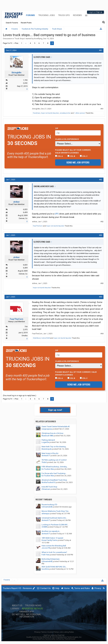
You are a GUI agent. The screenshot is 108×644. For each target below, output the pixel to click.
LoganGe (45, 442)
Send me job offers (78, 162)
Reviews (77, 15)
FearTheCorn (38, 226)
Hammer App (27, 612)
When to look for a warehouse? (54, 552)
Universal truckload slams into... (54, 518)
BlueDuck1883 (47, 436)
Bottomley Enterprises (51, 559)
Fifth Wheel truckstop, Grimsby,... (55, 467)
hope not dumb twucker (50, 113)
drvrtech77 (46, 456)
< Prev (16, 43)
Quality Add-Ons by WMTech (54, 637)
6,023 (25, 209)
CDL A (59, 156)
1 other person (80, 113)
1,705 (25, 80)
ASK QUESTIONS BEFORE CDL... (54, 567)
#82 (101, 180)
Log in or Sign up (95, 12)
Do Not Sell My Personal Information (27, 616)
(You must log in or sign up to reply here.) (20, 395)
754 (26, 327)
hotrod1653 (46, 338)
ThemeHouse (70, 639)
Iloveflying (38, 39)
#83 (101, 235)
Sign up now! (55, 410)
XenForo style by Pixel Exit (54, 635)
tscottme (45, 569)
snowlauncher (65, 113)
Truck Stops (20, 39)
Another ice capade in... (51, 531)
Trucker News (33, 606)
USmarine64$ (47, 507)
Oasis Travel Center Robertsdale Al (56, 427)
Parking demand (48, 440)
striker (16, 202)
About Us (17, 606)
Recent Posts (26, 23)
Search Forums (12, 23)
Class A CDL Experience (67, 139)
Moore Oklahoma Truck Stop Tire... (56, 511)
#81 (101, 50)
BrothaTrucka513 (49, 482)
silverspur (46, 514)
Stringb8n (16, 73)
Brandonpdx (47, 449)
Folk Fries (46, 555)
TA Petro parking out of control (54, 460)
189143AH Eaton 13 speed (52, 538)
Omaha (25, 336)
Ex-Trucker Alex (48, 469)
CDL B (71, 156)
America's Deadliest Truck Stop (54, 480)
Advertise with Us (32, 609)
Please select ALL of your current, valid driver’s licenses (73, 151)
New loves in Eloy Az (50, 453)
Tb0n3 (44, 462)
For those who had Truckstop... (54, 473)
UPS (57, 214)
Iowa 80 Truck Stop (49, 487)
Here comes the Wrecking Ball (54, 546)
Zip (57, 128)
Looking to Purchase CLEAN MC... (55, 525)
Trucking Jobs (46, 15)
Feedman (36, 113)
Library (15, 609)
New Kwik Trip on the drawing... (54, 447)
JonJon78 (46, 548)
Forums (30, 15)
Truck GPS (64, 15)
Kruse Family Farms (49, 540)
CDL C (84, 156)
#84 (101, 297)
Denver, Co (23, 218)
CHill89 (44, 527)
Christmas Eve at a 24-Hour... (53, 433)
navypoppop (47, 429)
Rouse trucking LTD (49, 505)
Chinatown (46, 489)
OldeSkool (37, 338)
